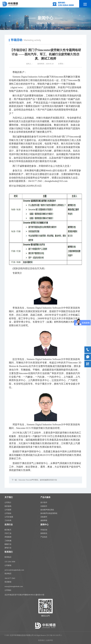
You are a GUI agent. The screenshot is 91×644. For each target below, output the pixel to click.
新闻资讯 (44, 533)
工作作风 (8, 520)
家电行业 (8, 547)
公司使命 (8, 513)
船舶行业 (8, 544)
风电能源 (8, 537)
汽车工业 (8, 533)
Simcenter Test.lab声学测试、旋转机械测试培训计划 (38, 480)
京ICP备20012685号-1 (54, 635)
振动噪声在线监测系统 (49, 513)
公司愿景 (8, 509)
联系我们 (42, 640)
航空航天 (8, 529)
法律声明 (49, 640)
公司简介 (8, 502)
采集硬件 (44, 517)
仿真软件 (44, 506)
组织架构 (8, 506)
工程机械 (8, 540)
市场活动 (44, 530)
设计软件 (44, 502)
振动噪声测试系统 (47, 509)
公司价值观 (9, 517)
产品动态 (44, 537)
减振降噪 (44, 520)
